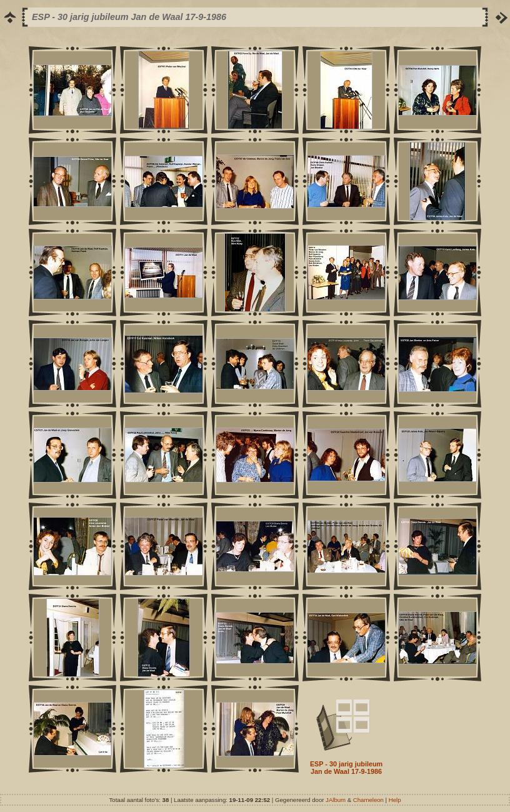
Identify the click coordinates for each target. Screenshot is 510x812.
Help (395, 800)
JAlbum (336, 800)
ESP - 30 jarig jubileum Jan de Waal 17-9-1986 (346, 768)
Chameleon (368, 800)
